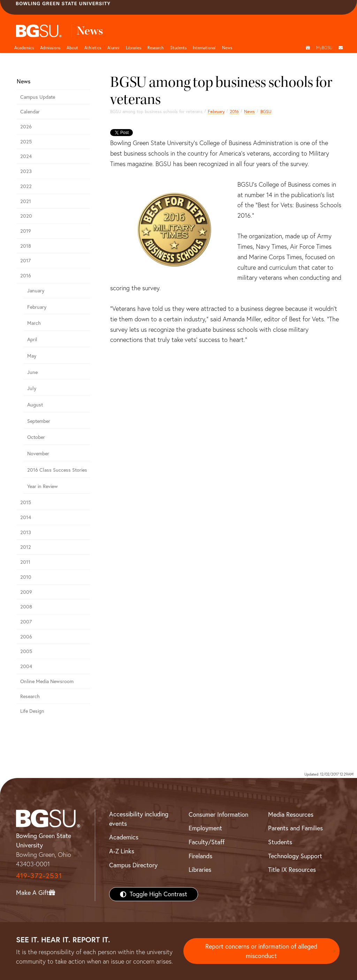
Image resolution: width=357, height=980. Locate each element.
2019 (26, 231)
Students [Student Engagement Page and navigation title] (178, 48)
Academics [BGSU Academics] (124, 837)
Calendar (30, 112)
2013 (26, 532)
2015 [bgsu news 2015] (26, 502)
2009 (26, 592)
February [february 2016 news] (216, 111)
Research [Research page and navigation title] (156, 48)
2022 (26, 186)
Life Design (32, 711)
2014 (26, 517)
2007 (26, 622)
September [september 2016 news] (39, 421)
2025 (26, 142)
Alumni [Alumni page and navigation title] (113, 48)
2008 (26, 607)
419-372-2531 (39, 876)
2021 (26, 201)
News (249, 111)
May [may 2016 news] (32, 356)
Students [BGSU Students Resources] (280, 842)
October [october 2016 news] (36, 437)
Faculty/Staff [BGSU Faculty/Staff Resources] (207, 842)
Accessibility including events (139, 819)
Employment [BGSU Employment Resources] (205, 828)
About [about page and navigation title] (72, 48)
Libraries (134, 48)
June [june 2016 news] (32, 372)
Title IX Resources (292, 870)
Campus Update (38, 97)
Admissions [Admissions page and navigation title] (50, 48)
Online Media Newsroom (47, 681)
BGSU (266, 111)
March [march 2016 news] (34, 323)
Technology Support (295, 856)
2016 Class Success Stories (57, 470)
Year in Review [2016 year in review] (43, 486)
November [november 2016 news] (38, 454)
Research (30, 696)
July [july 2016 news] (32, 388)
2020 (26, 216)
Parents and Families (295, 828)
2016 (234, 111)
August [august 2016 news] (35, 405)
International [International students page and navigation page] (204, 48)
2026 (26, 127)
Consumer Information (218, 814)
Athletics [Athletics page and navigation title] (93, 48)
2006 (26, 637)
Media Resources (291, 814)
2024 (26, 156)
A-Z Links (122, 851)
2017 (25, 261)
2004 (26, 666)
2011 (25, 562)
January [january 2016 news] (36, 291)
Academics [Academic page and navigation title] (24, 48)
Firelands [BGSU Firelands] (200, 856)
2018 (26, 246)
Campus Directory (133, 865)
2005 (26, 651)
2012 (26, 547)
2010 (26, 577)
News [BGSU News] (227, 48)
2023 (26, 171)
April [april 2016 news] (32, 339)
